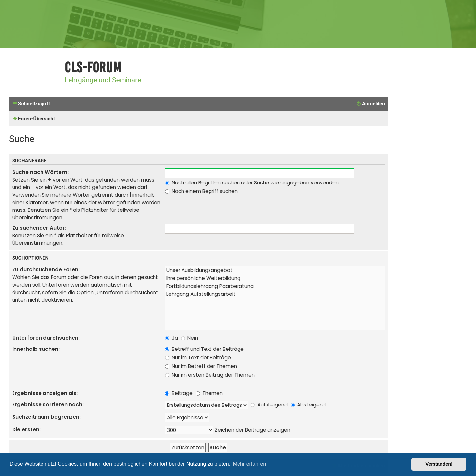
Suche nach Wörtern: (40, 172)
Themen (209, 393)
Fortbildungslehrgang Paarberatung (275, 286)
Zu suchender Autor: (39, 228)
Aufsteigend (269, 405)
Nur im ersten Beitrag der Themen (210, 375)
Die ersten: (26, 429)
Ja (171, 338)
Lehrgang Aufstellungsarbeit (275, 294)
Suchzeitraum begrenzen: (46, 417)
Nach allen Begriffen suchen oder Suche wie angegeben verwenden (252, 183)
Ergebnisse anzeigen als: (45, 393)
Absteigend (308, 405)
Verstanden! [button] (439, 464)
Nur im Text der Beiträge (198, 358)
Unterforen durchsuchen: (46, 338)
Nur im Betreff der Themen (201, 366)
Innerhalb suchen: (36, 349)
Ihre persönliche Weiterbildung (275, 278)
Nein (189, 338)
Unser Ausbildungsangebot (275, 270)
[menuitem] (371, 104)
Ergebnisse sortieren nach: (48, 404)
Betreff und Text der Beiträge (204, 349)
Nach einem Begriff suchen (201, 191)
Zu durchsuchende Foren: (46, 270)
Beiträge (179, 393)
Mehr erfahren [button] (250, 464)
